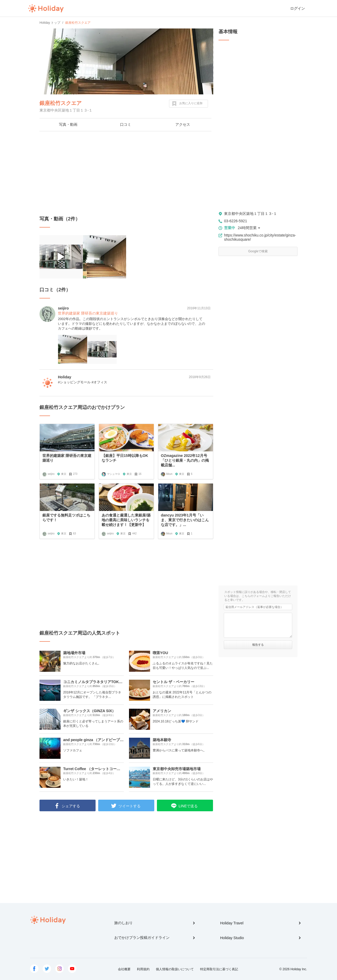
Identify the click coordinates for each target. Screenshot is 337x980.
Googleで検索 (258, 251)
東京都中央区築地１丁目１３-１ (251, 214)
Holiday (46, 8)
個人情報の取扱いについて (175, 969)
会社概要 (124, 969)
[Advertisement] (126, 173)
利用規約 (143, 969)
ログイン (298, 8)
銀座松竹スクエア (61, 103)
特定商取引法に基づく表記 (219, 969)
